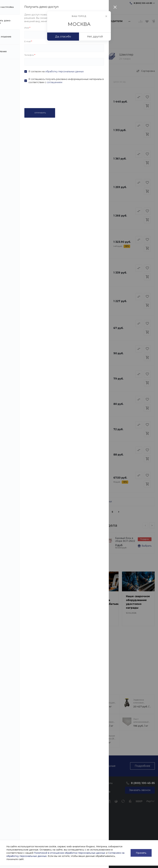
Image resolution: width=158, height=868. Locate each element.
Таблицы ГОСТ (64, 807)
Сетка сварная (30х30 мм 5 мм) (62, 323)
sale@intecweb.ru (38, 3)
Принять (141, 853)
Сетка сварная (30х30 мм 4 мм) (62, 373)
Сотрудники (10, 808)
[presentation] (145, 525)
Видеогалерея (64, 829)
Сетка (23, 55)
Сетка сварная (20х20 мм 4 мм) (62, 398)
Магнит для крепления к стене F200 (70, 541)
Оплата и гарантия (66, 790)
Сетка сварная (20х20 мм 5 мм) (62, 348)
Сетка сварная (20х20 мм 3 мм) (62, 449)
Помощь (61, 783)
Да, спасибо (63, 37)
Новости (8, 790)
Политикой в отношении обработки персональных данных (70, 853)
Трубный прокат (39, 794)
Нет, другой (95, 37)
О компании (11, 783)
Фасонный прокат (40, 790)
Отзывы (7, 799)
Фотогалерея (63, 824)
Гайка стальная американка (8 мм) (107, 739)
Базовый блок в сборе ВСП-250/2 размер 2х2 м (125, 541)
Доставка (61, 794)
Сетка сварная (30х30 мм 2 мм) (62, 474)
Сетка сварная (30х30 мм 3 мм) (62, 424)
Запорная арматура (40, 827)
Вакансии (9, 804)
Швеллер (126, 55)
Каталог (35, 783)
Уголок (74, 55)
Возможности (63, 833)
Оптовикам (62, 819)
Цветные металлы (39, 823)
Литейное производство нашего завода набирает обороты (64, 662)
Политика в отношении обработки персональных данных (11, 834)
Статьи (7, 794)
